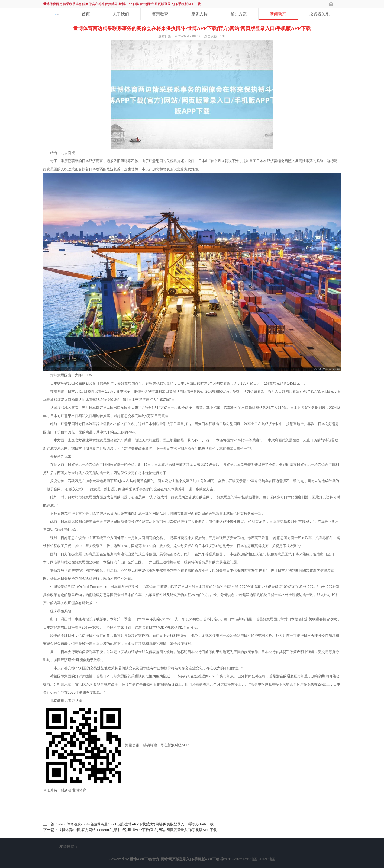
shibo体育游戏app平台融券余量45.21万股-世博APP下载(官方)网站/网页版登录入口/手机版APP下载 (136, 824)
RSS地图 (251, 859)
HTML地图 (267, 859)
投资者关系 (319, 14)
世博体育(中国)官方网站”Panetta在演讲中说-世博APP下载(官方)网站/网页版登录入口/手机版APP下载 (138, 830)
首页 (86, 14)
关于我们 (121, 14)
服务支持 (199, 14)
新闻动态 (278, 14)
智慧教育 (160, 14)
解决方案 (239, 14)
